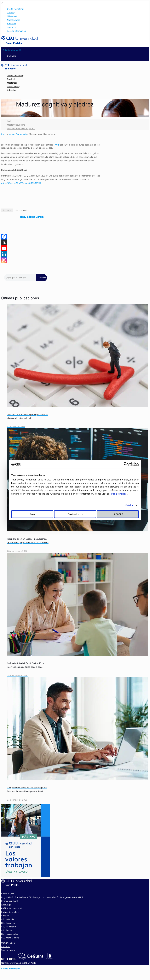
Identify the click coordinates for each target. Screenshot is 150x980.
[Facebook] (4, 237)
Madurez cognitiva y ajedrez (21, 128)
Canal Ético (80, 897)
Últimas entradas (22, 210)
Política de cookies (10, 912)
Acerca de (7, 210)
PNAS (56, 145)
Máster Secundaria (16, 125)
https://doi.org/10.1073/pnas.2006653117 (21, 183)
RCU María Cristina (10, 938)
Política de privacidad (12, 908)
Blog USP (6, 897)
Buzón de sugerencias (64, 897)
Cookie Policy (119, 494)
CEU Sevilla (7, 930)
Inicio (10, 121)
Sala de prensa (8, 950)
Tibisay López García (30, 217)
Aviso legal (6, 905)
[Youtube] (4, 248)
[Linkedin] (4, 254)
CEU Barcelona (8, 923)
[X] (4, 242)
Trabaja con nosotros (43, 897)
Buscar (42, 278)
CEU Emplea (16, 897)
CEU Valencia (8, 919)
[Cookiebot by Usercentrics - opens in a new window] (126, 464)
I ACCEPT (118, 514)
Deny (32, 514)
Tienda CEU (27, 897)
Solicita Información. (11, 969)
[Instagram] (4, 260)
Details (129, 505)
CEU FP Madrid (8, 927)
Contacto (6, 946)
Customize (75, 514)
